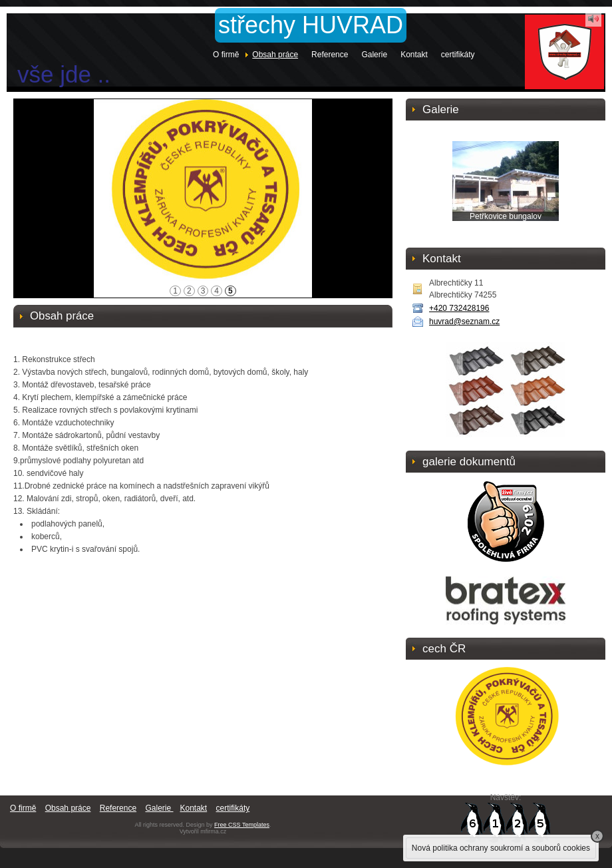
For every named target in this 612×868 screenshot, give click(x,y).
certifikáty (458, 55)
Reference (330, 55)
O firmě (226, 55)
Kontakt (414, 55)
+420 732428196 (459, 308)
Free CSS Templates (242, 825)
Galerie (374, 55)
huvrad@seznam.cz (464, 322)
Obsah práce (275, 55)
